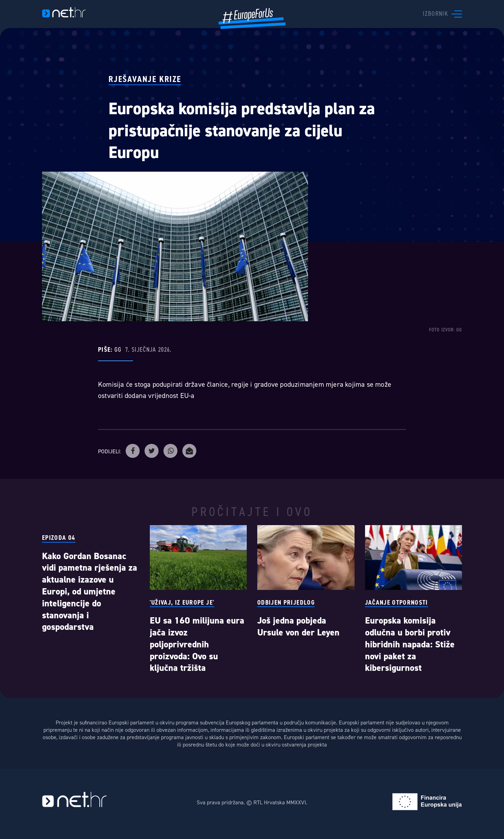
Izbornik (435, 13)
